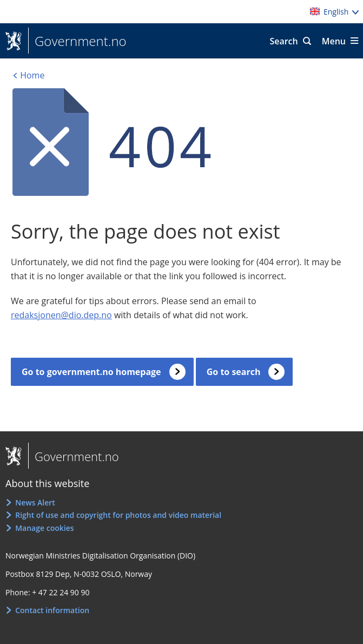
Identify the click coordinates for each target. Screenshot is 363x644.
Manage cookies (44, 528)
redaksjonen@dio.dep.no (61, 315)
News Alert (35, 502)
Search (283, 41)
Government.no (77, 41)
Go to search (234, 372)
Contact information (52, 610)
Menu (334, 41)
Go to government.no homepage (91, 372)
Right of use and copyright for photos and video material (118, 515)
